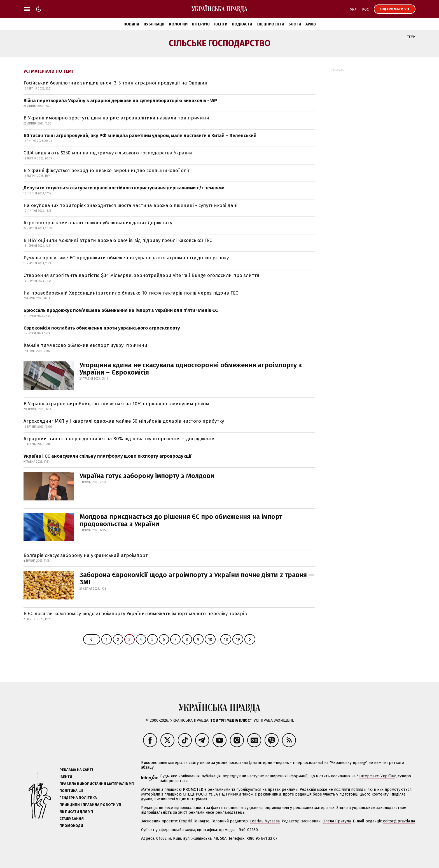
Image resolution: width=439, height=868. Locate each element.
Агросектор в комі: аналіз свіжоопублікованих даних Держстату (98, 223)
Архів (311, 24)
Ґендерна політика (78, 798)
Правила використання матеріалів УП (97, 784)
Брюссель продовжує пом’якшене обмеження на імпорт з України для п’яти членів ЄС (121, 310)
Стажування (72, 819)
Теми (411, 37)
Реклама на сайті (76, 770)
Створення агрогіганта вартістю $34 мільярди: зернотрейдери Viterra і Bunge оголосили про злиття (141, 275)
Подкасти (242, 24)
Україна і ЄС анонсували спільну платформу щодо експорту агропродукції (108, 456)
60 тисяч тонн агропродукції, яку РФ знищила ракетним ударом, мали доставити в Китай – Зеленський (140, 136)
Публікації (154, 24)
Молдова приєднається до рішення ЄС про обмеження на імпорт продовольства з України (181, 520)
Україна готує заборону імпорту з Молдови (147, 476)
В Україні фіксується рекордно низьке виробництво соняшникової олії (106, 170)
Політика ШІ (71, 791)
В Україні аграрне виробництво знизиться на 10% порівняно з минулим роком (116, 404)
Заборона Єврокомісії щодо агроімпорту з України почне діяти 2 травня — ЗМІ (197, 578)
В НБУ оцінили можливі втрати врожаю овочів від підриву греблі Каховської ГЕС (118, 240)
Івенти (221, 24)
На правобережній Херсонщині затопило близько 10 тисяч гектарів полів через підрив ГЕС (131, 293)
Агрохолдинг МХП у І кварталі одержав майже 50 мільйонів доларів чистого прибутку (124, 421)
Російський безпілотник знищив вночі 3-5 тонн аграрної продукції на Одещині (116, 83)
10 (210, 640)
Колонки (178, 24)
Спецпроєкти (270, 24)
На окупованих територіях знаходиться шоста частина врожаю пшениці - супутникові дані (130, 205)
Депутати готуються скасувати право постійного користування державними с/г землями (124, 188)
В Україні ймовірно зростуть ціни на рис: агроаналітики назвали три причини (116, 118)
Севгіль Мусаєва (265, 821)
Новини (131, 24)
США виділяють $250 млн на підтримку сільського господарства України (108, 153)
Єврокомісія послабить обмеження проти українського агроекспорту (102, 328)
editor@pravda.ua (399, 821)
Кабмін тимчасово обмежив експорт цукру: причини (85, 345)
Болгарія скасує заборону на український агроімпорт (86, 555)
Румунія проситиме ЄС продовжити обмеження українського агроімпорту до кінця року (126, 258)
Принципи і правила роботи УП (90, 805)
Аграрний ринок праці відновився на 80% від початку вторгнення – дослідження (120, 439)
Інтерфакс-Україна (377, 776)
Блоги (295, 24)
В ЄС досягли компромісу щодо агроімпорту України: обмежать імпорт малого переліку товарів (135, 614)
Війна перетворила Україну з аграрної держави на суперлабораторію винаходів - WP (120, 101)
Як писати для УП (76, 812)
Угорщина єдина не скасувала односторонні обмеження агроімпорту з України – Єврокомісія (191, 369)
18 (226, 640)
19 (238, 640)
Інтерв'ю (201, 24)
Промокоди (71, 826)
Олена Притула (337, 821)
